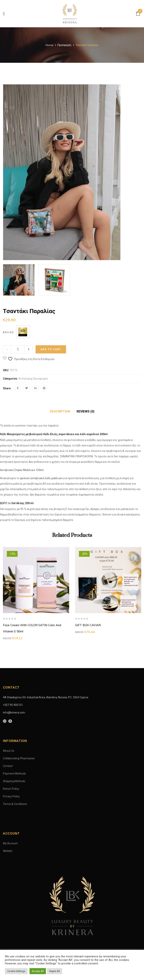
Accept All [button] (38, 971)
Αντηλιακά (25, 379)
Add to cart (51, 349)
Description (60, 411)
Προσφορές (64, 45)
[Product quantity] (18, 349)
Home (49, 45)
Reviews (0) (85, 411)
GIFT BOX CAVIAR (88, 625)
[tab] (60, 412)
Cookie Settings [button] (16, 971)
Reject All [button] (55, 971)
